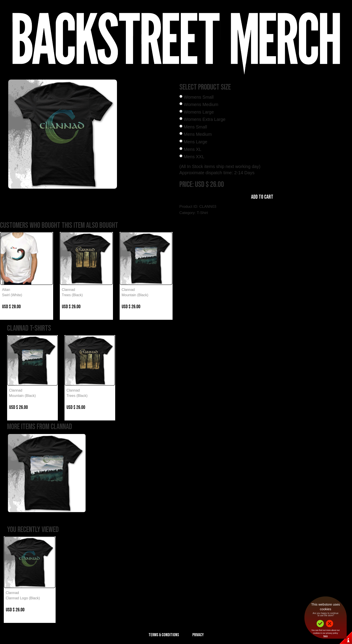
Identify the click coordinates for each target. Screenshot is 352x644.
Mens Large (196, 142)
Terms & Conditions (164, 635)
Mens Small (195, 127)
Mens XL (193, 149)
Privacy (198, 635)
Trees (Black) (72, 295)
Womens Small (199, 97)
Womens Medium (201, 104)
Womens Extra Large (205, 119)
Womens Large (199, 112)
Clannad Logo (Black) (23, 598)
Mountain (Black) (135, 295)
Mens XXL (194, 157)
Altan (6, 290)
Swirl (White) (12, 295)
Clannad (68, 290)
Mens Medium (198, 134)
